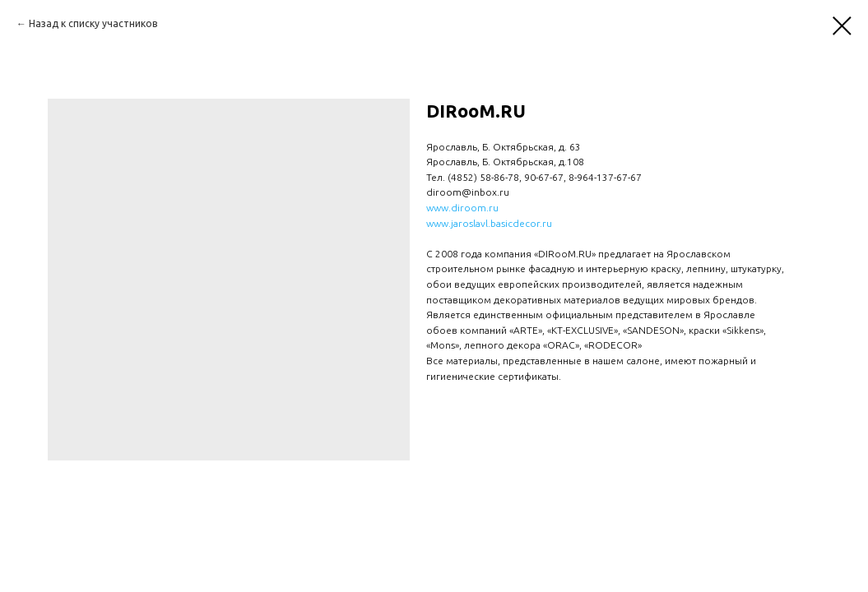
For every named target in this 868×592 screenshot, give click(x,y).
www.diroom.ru (462, 208)
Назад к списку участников (93, 23)
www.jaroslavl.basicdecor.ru (489, 223)
